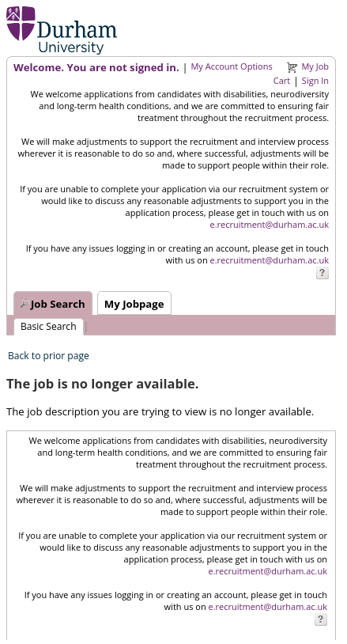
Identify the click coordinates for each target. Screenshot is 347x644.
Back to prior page (49, 356)
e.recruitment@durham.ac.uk (270, 224)
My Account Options (231, 66)
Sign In (315, 80)
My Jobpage (134, 304)
